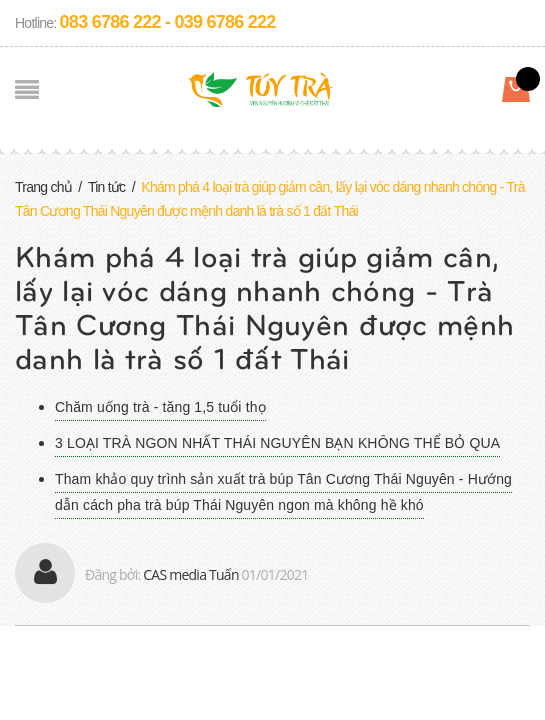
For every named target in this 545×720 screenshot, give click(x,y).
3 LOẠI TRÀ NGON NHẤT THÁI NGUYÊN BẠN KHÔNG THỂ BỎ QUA (277, 443)
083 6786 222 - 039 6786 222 (168, 22)
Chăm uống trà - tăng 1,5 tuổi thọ (160, 407)
